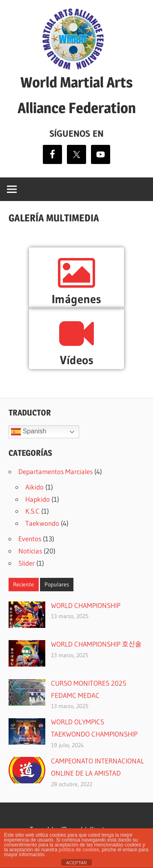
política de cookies (79, 850)
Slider (27, 563)
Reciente (23, 584)
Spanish (29, 432)
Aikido (34, 487)
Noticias (30, 551)
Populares (57, 584)
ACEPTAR (76, 863)
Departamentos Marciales (55, 471)
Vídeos (77, 360)
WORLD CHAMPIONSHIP (86, 605)
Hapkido (38, 499)
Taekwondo (42, 523)
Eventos (30, 539)
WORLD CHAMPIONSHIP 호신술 (96, 644)
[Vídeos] (76, 333)
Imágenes (76, 299)
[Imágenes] (76, 273)
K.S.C (32, 511)
